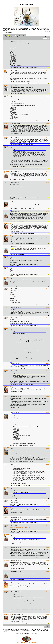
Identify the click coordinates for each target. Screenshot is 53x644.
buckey (5, 363)
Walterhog (10, 33)
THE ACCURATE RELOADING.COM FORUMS (38, 29)
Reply (46, 627)
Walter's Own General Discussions (28, 30)
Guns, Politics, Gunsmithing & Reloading (12, 30)
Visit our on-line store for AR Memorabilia (27, 642)
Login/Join (47, 37)
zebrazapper (6, 591)
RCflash (5, 307)
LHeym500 (6, 41)
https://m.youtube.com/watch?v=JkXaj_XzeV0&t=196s (20, 528)
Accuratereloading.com (8, 29)
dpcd (5, 582)
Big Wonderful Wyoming (7, 413)
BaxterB (5, 85)
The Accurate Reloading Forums (20, 29)
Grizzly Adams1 (5, 71)
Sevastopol (6, 137)
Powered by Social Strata (27, 625)
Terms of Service (33, 634)
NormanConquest (7, 123)
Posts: (12, 67)
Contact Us (19, 634)
